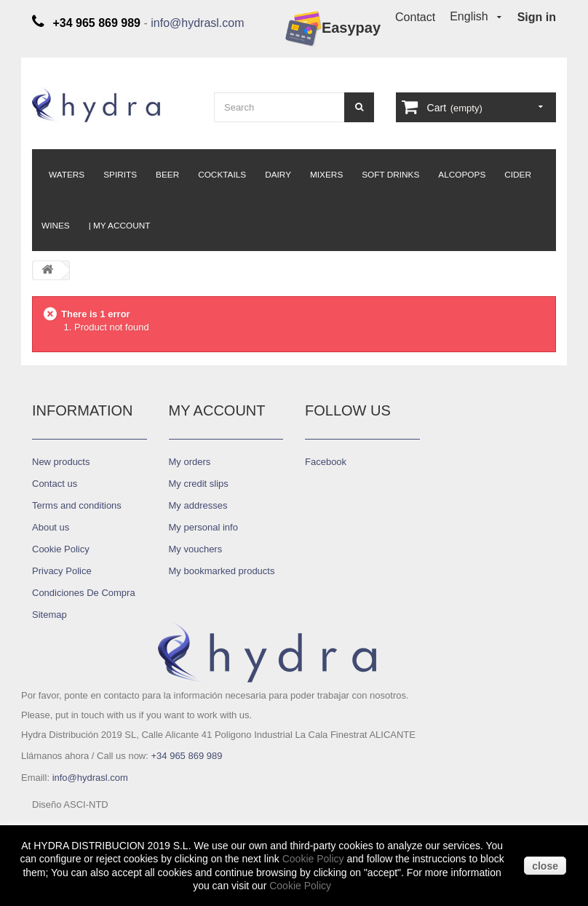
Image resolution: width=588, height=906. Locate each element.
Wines (56, 226)
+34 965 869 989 (186, 756)
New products (61, 462)
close (545, 866)
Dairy (278, 175)
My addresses (198, 505)
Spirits (120, 175)
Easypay (333, 29)
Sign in (537, 17)
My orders (190, 462)
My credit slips (199, 484)
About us (51, 527)
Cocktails (222, 175)
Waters (67, 175)
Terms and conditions (77, 505)
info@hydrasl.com (197, 23)
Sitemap (49, 615)
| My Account (120, 226)
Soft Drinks (390, 175)
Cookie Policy (61, 549)
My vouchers (196, 549)
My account (217, 410)
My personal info (203, 527)
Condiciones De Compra (84, 593)
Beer (167, 175)
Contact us (55, 484)
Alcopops (462, 175)
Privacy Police (62, 571)
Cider (518, 175)
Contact (415, 17)
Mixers (326, 175)
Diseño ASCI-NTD (70, 804)
